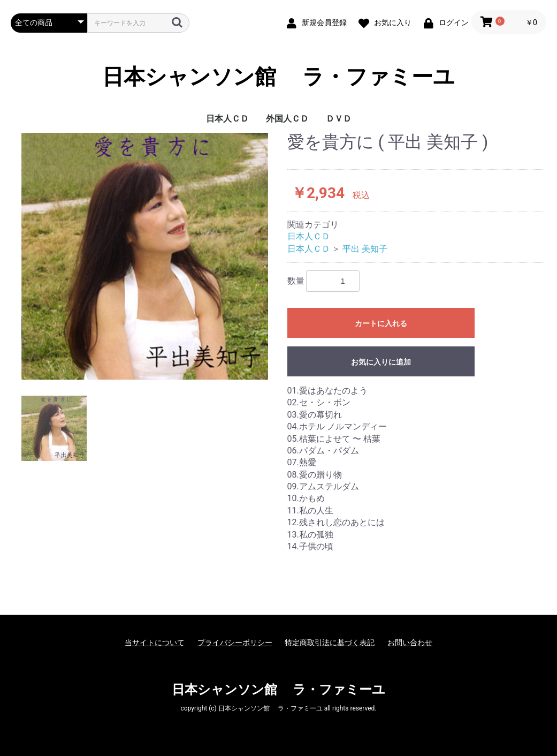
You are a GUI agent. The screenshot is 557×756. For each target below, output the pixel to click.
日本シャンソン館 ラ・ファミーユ (279, 77)
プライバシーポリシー (235, 642)
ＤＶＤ (339, 119)
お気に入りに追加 (381, 362)
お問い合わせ (410, 642)
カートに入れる (381, 323)
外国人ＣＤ (287, 119)
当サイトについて (155, 642)
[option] (145, 256)
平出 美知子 (365, 249)
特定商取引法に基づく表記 (330, 642)
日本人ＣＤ (227, 119)
